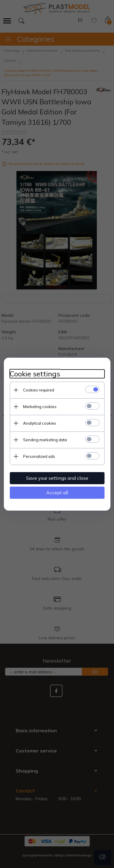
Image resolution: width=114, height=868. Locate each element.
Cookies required (39, 390)
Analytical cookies (40, 423)
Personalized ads (39, 456)
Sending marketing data (45, 440)
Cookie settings (35, 374)
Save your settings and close (57, 478)
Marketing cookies (40, 407)
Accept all (57, 493)
